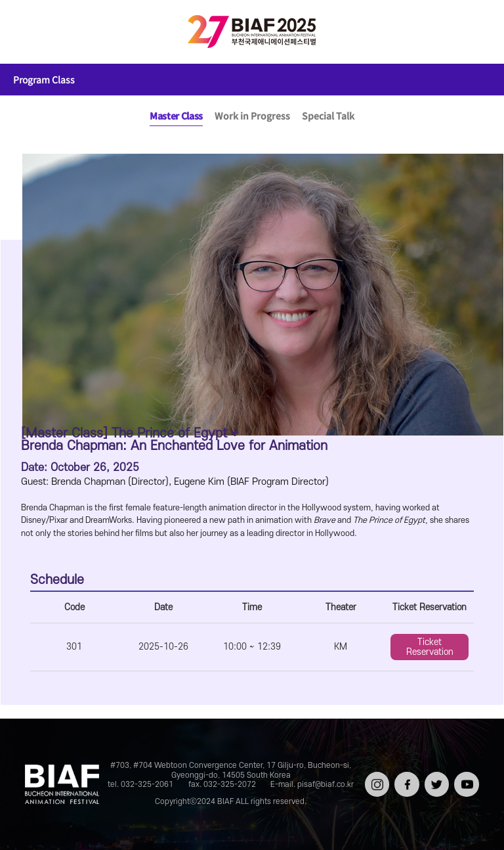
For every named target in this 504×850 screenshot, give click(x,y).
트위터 (435, 776)
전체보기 (29, 32)
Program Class (44, 79)
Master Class (176, 116)
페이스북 (405, 781)
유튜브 (465, 776)
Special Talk (328, 116)
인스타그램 (376, 781)
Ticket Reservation (430, 647)
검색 (475, 32)
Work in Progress (252, 116)
